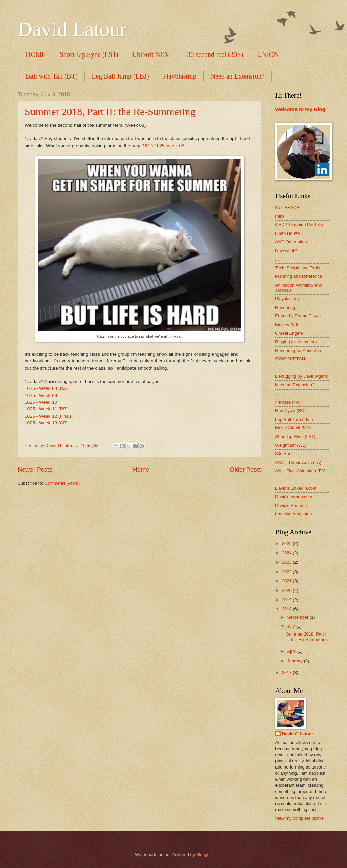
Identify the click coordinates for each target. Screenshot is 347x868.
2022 (287, 572)
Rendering (285, 307)
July (291, 626)
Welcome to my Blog (300, 109)
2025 (287, 544)
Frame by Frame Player (298, 316)
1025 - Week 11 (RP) (46, 409)
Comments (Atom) (62, 483)
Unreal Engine (289, 333)
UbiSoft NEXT (153, 54)
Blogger (204, 855)
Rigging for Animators (296, 342)
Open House (287, 233)
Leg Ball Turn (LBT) (294, 419)
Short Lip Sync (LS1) (89, 54)
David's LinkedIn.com (296, 488)
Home (141, 470)
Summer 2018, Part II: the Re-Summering (110, 112)
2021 (287, 581)
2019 (287, 600)
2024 (287, 553)
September (298, 617)
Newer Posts (35, 470)
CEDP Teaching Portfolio (299, 225)
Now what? (286, 251)
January (295, 661)
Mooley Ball (287, 325)
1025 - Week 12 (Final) (48, 416)
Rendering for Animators (299, 350)
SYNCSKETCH (290, 359)
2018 (287, 609)
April (292, 651)
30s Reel (284, 454)
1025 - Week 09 (41, 395)
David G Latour (298, 734)
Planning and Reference (299, 276)
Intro (280, 216)
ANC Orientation (291, 242)
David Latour (72, 29)
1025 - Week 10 (41, 402)
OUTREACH (287, 208)
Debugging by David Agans (301, 376)
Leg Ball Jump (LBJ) (120, 76)
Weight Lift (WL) (291, 445)
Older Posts (246, 470)
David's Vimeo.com (294, 497)
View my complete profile (299, 818)
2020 (287, 590)
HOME (36, 54)
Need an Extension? (238, 76)
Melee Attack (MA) (293, 428)
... (277, 259)
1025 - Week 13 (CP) (46, 423)
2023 (287, 562)
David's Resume (291, 505)
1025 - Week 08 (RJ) (46, 388)
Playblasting (180, 76)
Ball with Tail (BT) (52, 76)
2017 (287, 673)
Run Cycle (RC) (290, 411)
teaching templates (293, 514)
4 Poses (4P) (288, 402)
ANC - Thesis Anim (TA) (298, 462)
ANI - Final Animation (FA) (300, 471)
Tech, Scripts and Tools (298, 268)
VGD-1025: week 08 (164, 146)
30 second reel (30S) (215, 54)
